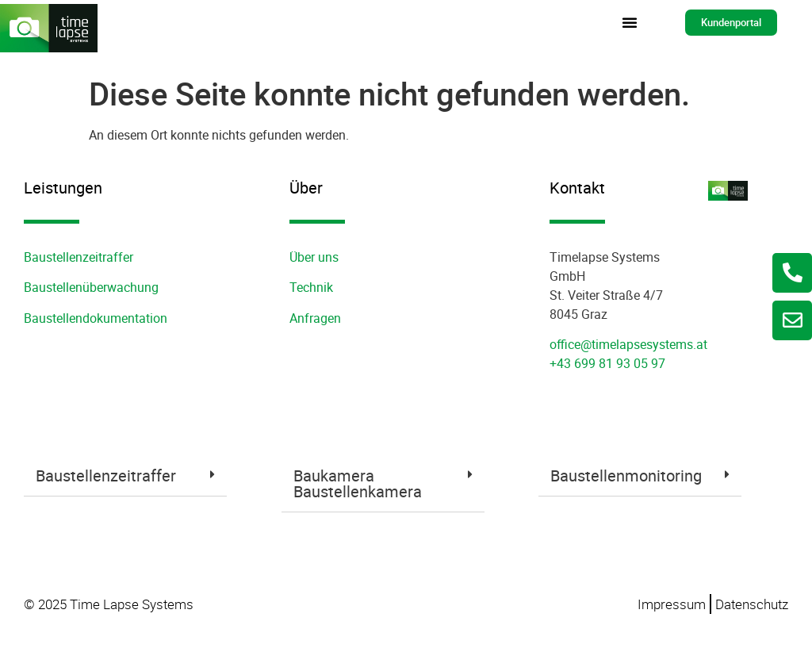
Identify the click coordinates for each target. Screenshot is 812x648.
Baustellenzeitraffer (79, 257)
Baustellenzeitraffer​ (106, 475)
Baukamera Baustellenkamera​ (358, 483)
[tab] (125, 476)
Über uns (314, 257)
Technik (311, 287)
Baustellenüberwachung (91, 287)
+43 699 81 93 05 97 (607, 363)
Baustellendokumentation (96, 318)
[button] (630, 22)
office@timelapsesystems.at (628, 344)
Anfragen (315, 318)
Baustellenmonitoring (626, 475)
